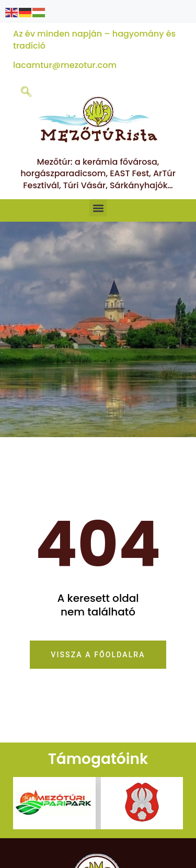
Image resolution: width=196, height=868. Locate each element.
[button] (98, 208)
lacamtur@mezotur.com (65, 65)
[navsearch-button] (26, 93)
